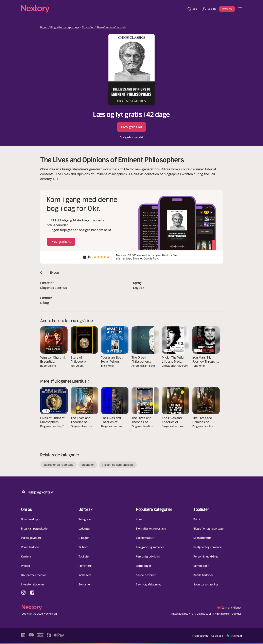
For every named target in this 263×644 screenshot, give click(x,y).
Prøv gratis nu (131, 127)
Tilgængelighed (180, 614)
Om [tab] (43, 273)
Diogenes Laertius (54, 288)
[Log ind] (209, 9)
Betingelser (223, 614)
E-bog (45, 303)
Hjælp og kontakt (37, 492)
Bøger (44, 28)
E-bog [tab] (55, 273)
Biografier (88, 28)
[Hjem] (103, 9)
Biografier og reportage (65, 28)
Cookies (237, 614)
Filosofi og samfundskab (111, 28)
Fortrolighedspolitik (203, 614)
